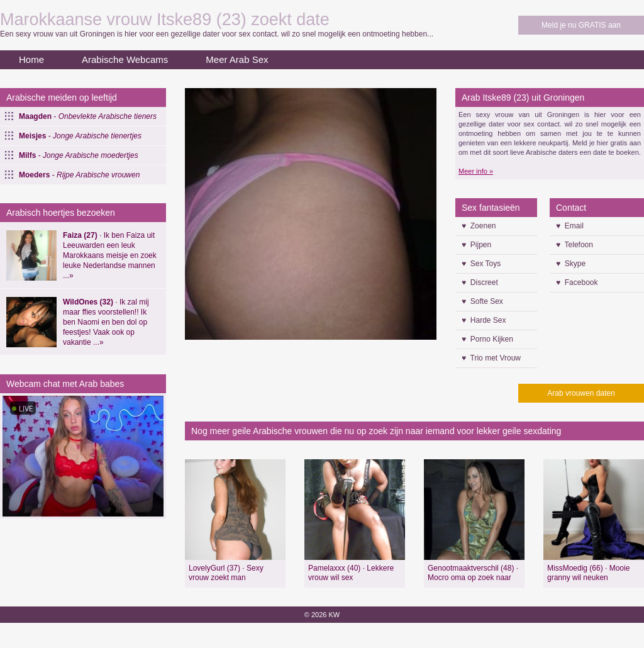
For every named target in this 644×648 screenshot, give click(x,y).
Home (31, 59)
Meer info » (476, 171)
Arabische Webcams (125, 59)
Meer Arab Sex (237, 59)
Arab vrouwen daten (581, 393)
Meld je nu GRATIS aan (581, 25)
